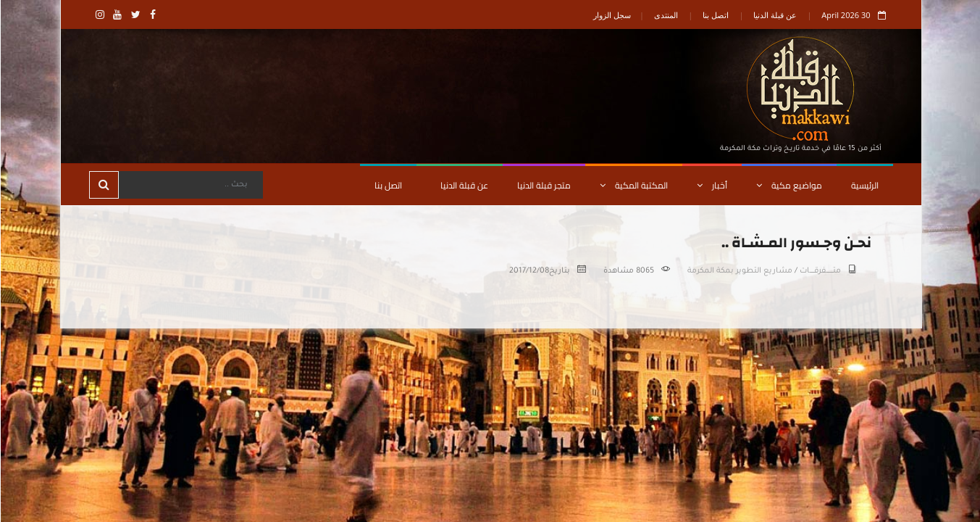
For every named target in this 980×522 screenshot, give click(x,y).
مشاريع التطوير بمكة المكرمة (739, 271)
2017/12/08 (528, 271)
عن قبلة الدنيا (774, 15)
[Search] (190, 185)
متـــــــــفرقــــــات (820, 271)
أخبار (711, 185)
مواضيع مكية (788, 185)
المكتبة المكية (633, 185)
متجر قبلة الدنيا (543, 185)
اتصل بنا (715, 15)
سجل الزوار (611, 15)
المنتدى (665, 15)
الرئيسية (864, 185)
